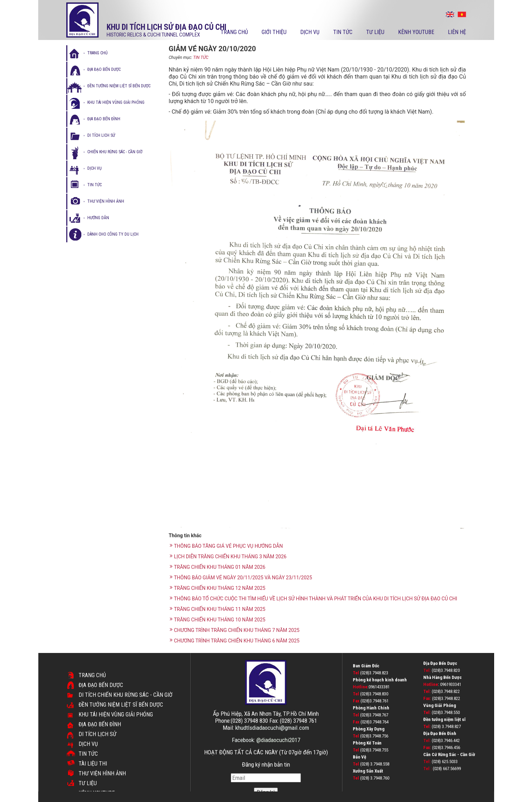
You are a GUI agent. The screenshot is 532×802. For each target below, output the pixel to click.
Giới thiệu (274, 32)
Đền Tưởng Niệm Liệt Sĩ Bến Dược (121, 705)
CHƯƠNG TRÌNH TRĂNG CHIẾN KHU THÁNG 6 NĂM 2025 (235, 641)
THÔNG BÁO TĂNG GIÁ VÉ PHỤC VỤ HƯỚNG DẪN (226, 546)
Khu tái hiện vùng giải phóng (116, 102)
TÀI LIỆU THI (93, 764)
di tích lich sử (101, 135)
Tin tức (343, 32)
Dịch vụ (310, 32)
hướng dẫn (98, 218)
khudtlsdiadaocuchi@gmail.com (272, 728)
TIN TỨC (201, 58)
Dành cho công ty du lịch (113, 234)
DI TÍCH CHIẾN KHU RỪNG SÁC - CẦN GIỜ (126, 695)
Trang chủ (234, 32)
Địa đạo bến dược (104, 69)
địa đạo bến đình (104, 119)
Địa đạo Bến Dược (101, 685)
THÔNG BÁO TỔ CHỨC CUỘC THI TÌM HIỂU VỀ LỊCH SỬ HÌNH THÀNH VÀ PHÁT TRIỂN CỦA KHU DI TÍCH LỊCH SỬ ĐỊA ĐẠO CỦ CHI (314, 598)
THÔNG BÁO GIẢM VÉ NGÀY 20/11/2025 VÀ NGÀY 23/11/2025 (241, 577)
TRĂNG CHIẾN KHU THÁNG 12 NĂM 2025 (218, 588)
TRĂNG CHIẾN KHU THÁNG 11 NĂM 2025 (218, 609)
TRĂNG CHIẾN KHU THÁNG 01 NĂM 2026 (218, 567)
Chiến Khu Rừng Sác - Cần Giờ (115, 152)
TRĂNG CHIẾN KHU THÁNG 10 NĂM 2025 (218, 619)
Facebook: (244, 740)
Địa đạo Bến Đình (100, 724)
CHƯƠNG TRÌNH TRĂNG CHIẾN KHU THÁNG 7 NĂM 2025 (235, 630)
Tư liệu (375, 32)
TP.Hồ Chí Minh (301, 714)
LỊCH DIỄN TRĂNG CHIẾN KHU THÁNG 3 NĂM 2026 (228, 556)
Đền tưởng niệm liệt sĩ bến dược (119, 86)
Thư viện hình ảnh (102, 773)
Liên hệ (457, 32)
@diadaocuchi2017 (278, 740)
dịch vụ (95, 168)
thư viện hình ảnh (106, 201)
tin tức (95, 185)
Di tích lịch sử (97, 734)
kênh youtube (416, 32)
